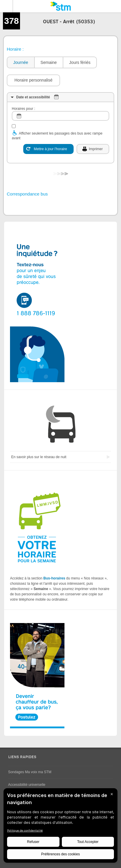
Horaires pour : (23, 109)
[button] (33, 80)
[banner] (60, 6)
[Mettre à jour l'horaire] (48, 149)
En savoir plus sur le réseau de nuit (39, 457)
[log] (60, 116)
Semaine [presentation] (49, 62)
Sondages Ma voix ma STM (30, 772)
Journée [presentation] (21, 62)
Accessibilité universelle (27, 785)
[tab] (20, 63)
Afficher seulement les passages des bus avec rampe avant (57, 136)
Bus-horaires (54, 578)
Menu (6, 6)
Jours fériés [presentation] (80, 62)
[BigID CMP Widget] (60, 827)
